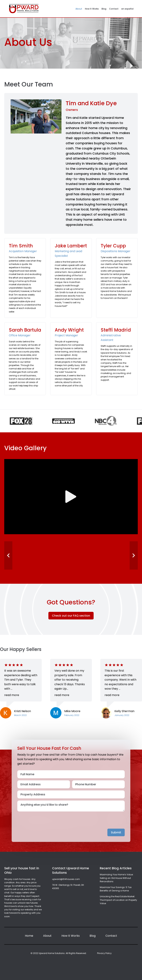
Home (29, 936)
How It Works (92, 9)
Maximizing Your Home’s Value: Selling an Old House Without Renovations (117, 878)
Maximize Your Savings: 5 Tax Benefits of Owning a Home (116, 889)
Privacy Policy (104, 953)
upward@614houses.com (66, 879)
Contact (114, 9)
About (79, 9)
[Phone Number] (98, 784)
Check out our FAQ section (71, 616)
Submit (116, 832)
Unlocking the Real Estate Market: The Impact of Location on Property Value (118, 900)
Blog (104, 9)
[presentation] (44, 822)
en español (127, 9)
